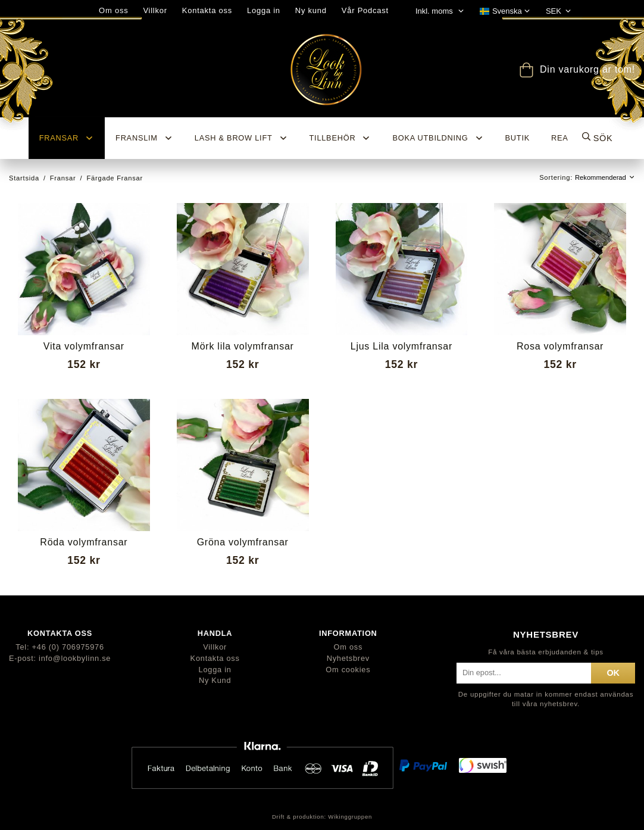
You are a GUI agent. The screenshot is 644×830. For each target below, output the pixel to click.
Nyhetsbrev (348, 658)
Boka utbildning (438, 138)
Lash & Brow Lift (241, 138)
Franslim (144, 138)
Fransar (67, 138)
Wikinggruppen (350, 817)
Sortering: (557, 177)
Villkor (155, 10)
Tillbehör (340, 138)
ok (613, 673)
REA (560, 138)
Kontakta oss (207, 10)
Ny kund (311, 10)
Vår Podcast (365, 10)
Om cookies (348, 670)
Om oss (348, 647)
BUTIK (518, 138)
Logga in (264, 10)
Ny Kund (215, 680)
